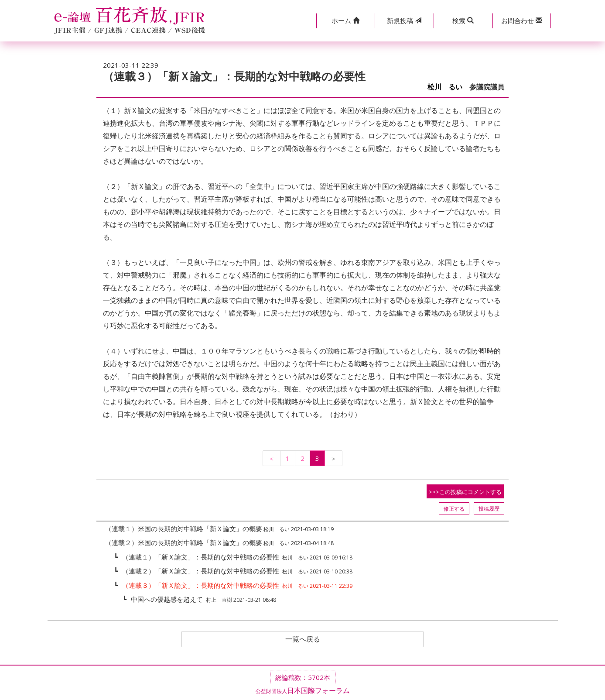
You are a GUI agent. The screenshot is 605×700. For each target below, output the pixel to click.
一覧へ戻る (303, 639)
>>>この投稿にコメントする (465, 492)
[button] (346, 21)
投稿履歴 (489, 509)
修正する (454, 509)
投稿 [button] (404, 21)
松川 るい (445, 87)
